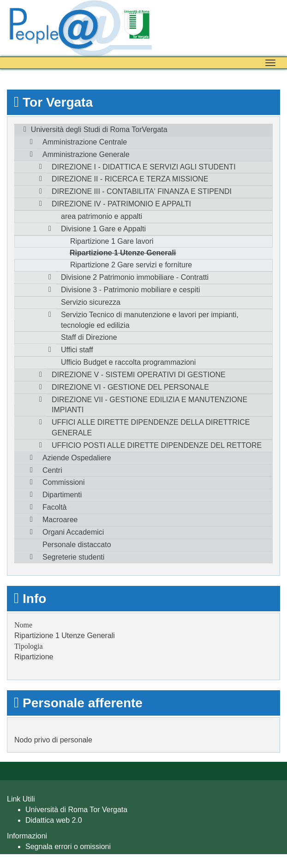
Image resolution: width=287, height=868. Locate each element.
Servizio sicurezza (91, 302)
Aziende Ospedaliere (77, 458)
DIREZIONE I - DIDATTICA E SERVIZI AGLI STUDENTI (144, 167)
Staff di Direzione (89, 337)
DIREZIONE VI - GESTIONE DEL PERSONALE (130, 387)
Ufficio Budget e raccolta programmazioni (128, 362)
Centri (52, 470)
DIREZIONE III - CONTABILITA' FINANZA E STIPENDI (142, 191)
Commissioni (64, 482)
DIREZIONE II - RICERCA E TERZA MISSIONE (130, 179)
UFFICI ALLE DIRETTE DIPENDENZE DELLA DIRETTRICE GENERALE (151, 428)
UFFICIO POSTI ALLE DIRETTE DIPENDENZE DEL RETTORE (157, 445)
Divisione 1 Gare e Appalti (103, 229)
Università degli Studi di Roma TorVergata (99, 130)
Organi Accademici (73, 532)
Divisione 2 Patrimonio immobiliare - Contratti (135, 277)
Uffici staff (77, 350)
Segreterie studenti (73, 557)
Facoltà (54, 507)
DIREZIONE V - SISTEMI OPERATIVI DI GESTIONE (139, 375)
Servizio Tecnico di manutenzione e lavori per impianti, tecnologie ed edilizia (150, 320)
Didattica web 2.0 (54, 820)
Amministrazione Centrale (85, 142)
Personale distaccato (77, 545)
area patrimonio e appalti (102, 216)
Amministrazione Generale (86, 154)
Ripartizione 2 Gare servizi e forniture (131, 265)
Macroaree (60, 520)
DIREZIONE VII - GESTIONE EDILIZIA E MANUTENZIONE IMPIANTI (149, 405)
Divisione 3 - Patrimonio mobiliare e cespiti (130, 290)
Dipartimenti (62, 495)
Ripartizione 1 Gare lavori (112, 241)
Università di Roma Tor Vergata (76, 810)
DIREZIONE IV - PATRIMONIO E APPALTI (121, 204)
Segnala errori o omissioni (68, 847)
